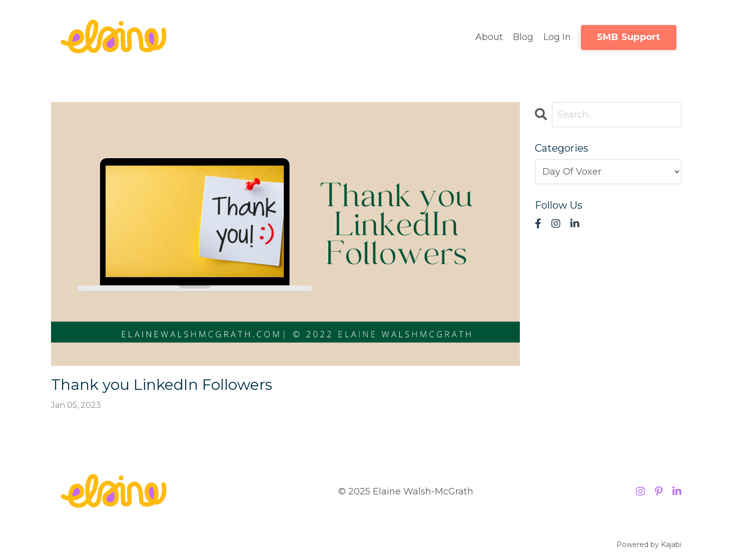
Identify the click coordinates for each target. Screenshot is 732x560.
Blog (523, 37)
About (489, 37)
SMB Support (629, 37)
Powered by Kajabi (649, 544)
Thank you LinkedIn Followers (162, 385)
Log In (557, 37)
